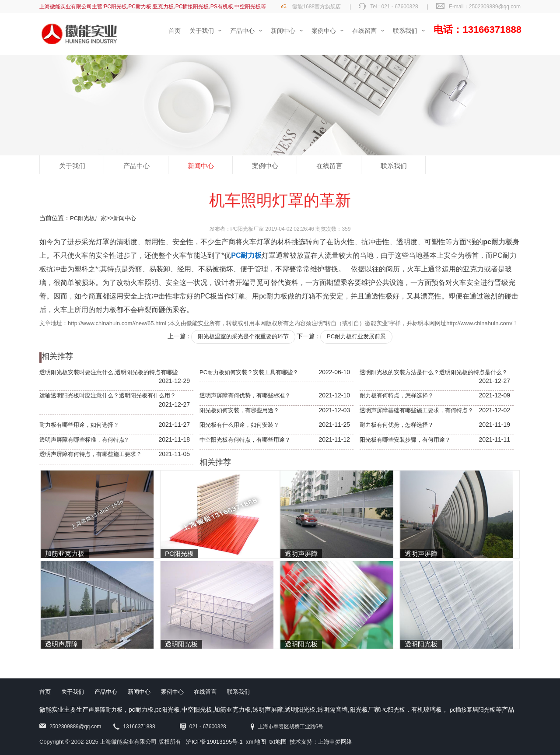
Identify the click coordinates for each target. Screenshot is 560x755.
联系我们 (394, 166)
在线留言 (329, 166)
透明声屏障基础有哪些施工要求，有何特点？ (416, 410)
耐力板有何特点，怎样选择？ (397, 395)
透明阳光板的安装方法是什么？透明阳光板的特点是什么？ (434, 372)
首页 (45, 692)
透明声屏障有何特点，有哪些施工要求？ (91, 454)
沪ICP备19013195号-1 (214, 742)
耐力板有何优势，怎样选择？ (397, 425)
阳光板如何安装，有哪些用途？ (239, 410)
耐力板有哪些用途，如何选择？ (79, 425)
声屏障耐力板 (105, 710)
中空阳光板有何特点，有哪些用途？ (245, 440)
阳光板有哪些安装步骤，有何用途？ (405, 440)
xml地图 (256, 742)
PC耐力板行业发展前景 (356, 336)
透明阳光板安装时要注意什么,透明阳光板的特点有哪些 (108, 372)
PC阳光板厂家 (88, 218)
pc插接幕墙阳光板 (473, 710)
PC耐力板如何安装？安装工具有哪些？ (249, 372)
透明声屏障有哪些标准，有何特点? (84, 440)
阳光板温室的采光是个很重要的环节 (243, 336)
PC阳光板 (393, 710)
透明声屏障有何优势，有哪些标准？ (245, 395)
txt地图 (278, 742)
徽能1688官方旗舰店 (317, 7)
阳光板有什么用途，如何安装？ (239, 425)
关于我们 (72, 166)
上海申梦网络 (335, 742)
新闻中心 (201, 166)
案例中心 (265, 166)
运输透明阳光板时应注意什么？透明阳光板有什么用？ (108, 395)
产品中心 (136, 166)
